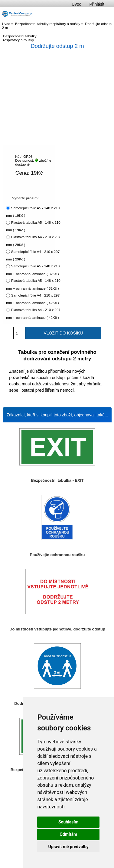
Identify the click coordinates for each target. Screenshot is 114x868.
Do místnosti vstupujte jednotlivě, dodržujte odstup (57, 629)
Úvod (77, 4)
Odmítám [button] (68, 834)
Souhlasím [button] (68, 822)
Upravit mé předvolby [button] (68, 847)
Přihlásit (97, 4)
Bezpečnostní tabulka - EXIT (57, 480)
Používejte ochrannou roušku (57, 555)
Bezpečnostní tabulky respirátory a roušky (48, 24)
